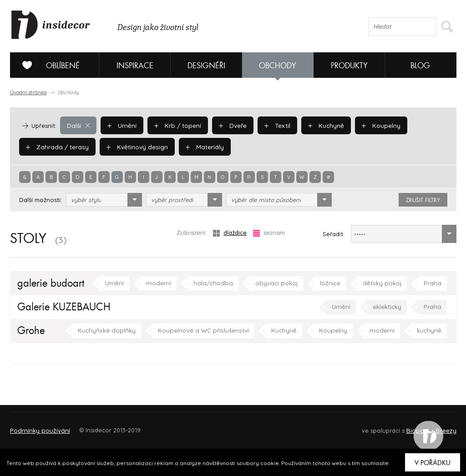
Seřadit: (334, 234)
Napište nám (94, 426)
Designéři (206, 66)
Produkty (349, 66)
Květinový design (133, 147)
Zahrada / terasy (56, 147)
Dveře (230, 125)
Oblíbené (48, 65)
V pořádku (433, 463)
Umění (121, 125)
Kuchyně (321, 125)
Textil (274, 125)
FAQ (441, 426)
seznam (269, 233)
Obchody (278, 66)
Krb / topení (175, 125)
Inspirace (135, 66)
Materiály (199, 147)
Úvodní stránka (28, 92)
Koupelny (375, 125)
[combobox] (104, 200)
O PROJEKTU (36, 426)
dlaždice (230, 233)
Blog (420, 66)
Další (78, 125)
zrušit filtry (423, 200)
